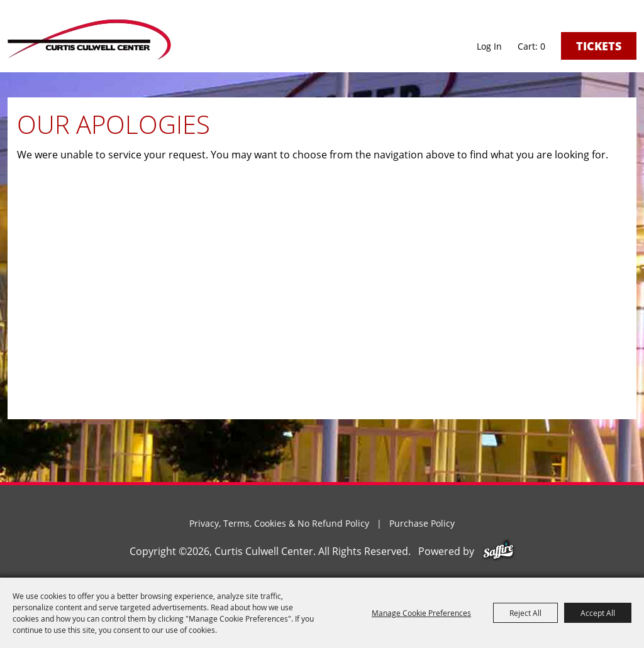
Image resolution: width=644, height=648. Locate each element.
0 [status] (543, 47)
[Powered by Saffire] (498, 551)
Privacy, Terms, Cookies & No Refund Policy (279, 523)
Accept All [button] (598, 613)
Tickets (599, 46)
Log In (489, 46)
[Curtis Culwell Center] (89, 39)
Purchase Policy (422, 523)
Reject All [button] (525, 613)
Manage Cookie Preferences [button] (421, 613)
